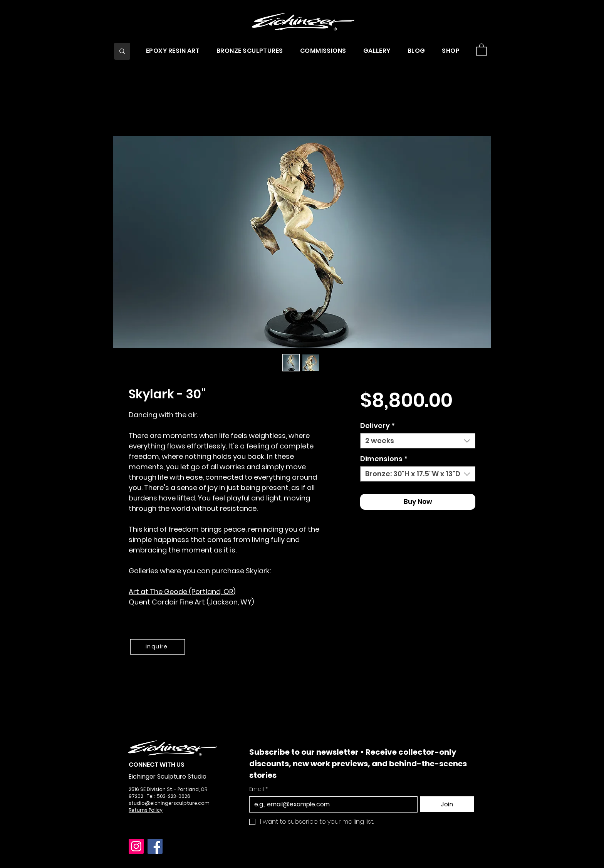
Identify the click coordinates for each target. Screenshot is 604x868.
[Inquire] (158, 647)
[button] (173, 50)
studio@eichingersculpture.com (169, 803)
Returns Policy (146, 810)
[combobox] (418, 441)
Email (258, 789)
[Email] (331, 804)
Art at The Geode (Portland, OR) (182, 592)
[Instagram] (136, 846)
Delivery (377, 426)
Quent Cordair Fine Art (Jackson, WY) (191, 602)
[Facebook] (155, 846)
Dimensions (384, 459)
